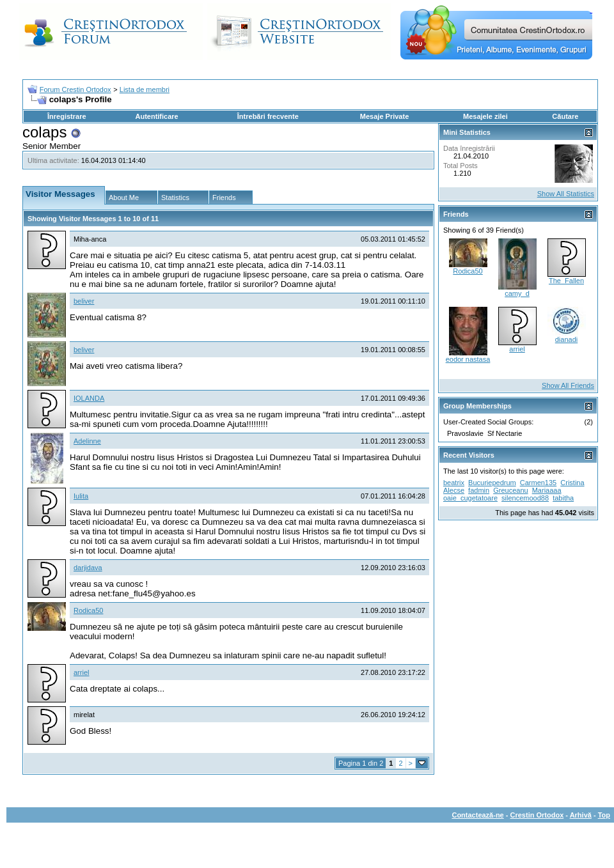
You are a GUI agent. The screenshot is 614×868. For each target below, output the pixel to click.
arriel (81, 672)
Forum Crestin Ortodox (75, 89)
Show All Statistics (566, 194)
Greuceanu (510, 490)
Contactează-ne (477, 815)
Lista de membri (145, 89)
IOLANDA (89, 398)
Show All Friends (568, 385)
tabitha (563, 498)
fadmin (479, 490)
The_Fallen (566, 281)
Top (604, 815)
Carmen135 (538, 483)
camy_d (517, 293)
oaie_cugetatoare (470, 498)
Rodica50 (88, 610)
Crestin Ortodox (537, 815)
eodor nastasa (468, 359)
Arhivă (581, 815)
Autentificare (156, 116)
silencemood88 (525, 498)
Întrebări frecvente (268, 116)
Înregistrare (67, 116)
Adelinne (87, 441)
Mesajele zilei (485, 116)
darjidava (88, 568)
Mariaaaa (547, 490)
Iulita (81, 496)
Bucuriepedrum (492, 483)
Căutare (565, 116)
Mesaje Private (384, 116)
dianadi (566, 339)
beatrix (454, 483)
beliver (84, 301)
